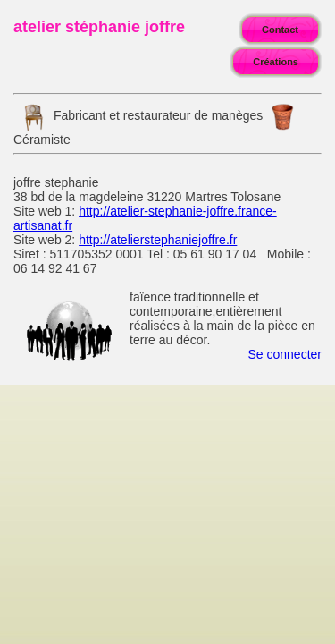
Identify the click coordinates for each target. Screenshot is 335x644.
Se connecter (285, 354)
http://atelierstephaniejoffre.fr (158, 240)
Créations (276, 62)
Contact (280, 30)
